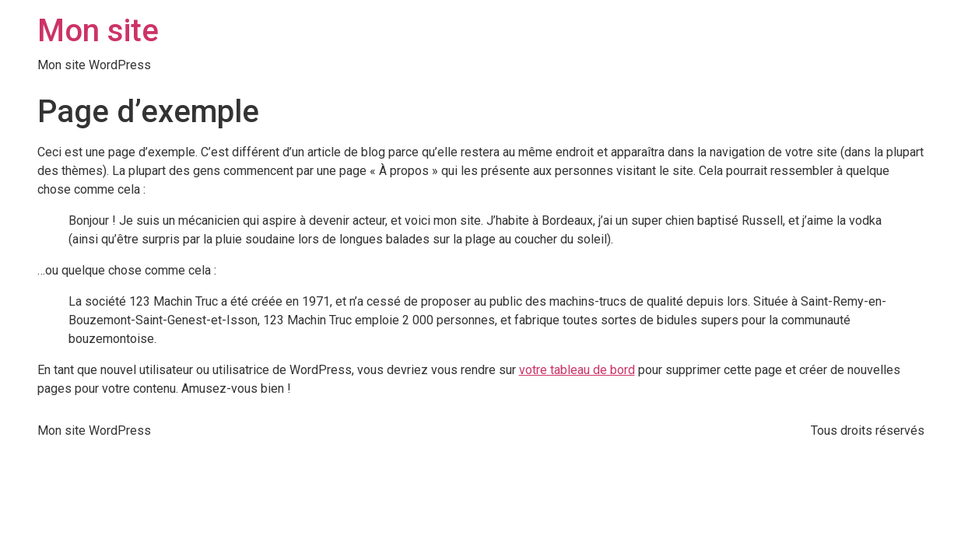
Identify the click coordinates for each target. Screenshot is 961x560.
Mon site (98, 31)
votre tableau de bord (577, 370)
